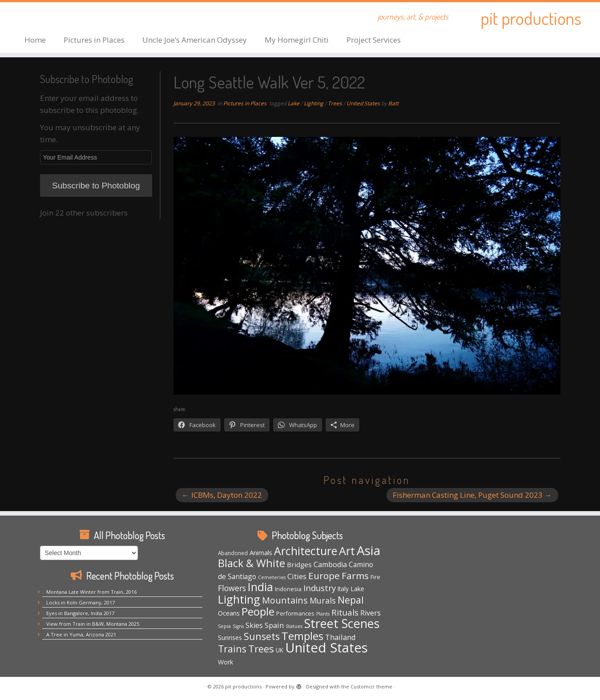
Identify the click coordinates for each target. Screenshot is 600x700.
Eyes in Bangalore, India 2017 (80, 613)
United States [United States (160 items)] (326, 648)
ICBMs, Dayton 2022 (222, 495)
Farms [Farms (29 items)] (355, 576)
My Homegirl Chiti (297, 40)
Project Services (374, 40)
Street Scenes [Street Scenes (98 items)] (342, 623)
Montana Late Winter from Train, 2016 (91, 592)
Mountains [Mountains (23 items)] (285, 600)
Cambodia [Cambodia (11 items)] (330, 564)
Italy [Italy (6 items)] (343, 589)
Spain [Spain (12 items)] (274, 625)
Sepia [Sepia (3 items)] (224, 626)
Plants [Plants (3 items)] (323, 614)
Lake (294, 103)
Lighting (314, 103)
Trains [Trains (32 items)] (232, 649)
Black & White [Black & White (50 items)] (252, 563)
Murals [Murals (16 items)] (323, 600)
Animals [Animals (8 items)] (261, 552)
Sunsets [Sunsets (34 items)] (262, 636)
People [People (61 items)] (258, 611)
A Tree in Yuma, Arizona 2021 (81, 634)
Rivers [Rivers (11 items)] (370, 613)
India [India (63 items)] (260, 587)
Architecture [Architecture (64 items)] (306, 551)
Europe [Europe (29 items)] (324, 576)
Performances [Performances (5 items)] (295, 613)
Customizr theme (371, 686)
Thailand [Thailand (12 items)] (340, 637)
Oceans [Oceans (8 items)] (229, 613)
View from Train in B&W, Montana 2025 (93, 624)
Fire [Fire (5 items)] (375, 577)
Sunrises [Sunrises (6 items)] (230, 638)
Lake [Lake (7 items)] (357, 589)
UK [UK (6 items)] (280, 650)
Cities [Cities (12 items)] (297, 576)
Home (35, 40)
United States (364, 103)
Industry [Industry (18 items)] (320, 588)
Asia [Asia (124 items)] (368, 550)
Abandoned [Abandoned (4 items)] (233, 553)
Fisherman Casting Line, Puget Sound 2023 (472, 495)
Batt (393, 103)
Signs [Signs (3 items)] (238, 626)
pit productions (531, 18)
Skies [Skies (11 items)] (254, 625)
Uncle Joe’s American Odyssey (195, 40)
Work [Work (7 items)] (226, 662)
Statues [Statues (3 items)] (294, 626)
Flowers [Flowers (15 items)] (232, 588)
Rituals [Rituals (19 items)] (345, 612)
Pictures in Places (94, 40)
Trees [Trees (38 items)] (261, 648)
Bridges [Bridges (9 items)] (299, 564)
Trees (336, 103)
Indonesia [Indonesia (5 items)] (288, 589)
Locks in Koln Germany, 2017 (81, 602)
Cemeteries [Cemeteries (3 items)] (272, 577)
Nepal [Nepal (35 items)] (351, 600)
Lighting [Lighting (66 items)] (239, 599)
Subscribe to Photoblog (96, 186)
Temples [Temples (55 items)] (302, 636)
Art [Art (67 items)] (347, 551)
